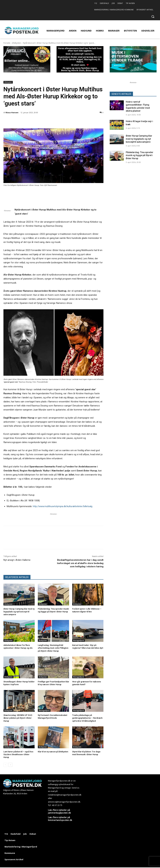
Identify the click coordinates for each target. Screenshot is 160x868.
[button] (153, 17)
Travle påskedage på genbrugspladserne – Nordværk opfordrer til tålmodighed (87, 718)
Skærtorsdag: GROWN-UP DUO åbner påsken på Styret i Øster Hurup (18, 718)
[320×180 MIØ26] (133, 72)
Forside (7, 43)
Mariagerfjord (79, 640)
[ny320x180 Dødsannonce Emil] (80, 72)
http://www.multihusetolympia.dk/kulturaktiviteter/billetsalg (63, 506)
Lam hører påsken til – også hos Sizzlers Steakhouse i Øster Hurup (18, 754)
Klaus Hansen (12, 112)
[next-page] (10, 765)
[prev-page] (5, 765)
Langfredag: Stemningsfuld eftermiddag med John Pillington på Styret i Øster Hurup (53, 648)
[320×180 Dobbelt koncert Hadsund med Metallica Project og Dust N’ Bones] (27, 72)
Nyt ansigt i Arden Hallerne (17, 560)
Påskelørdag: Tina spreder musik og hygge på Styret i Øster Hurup (140, 155)
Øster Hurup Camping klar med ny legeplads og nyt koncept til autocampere (19, 612)
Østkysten (17, 43)
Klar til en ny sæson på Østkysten (53, 752)
